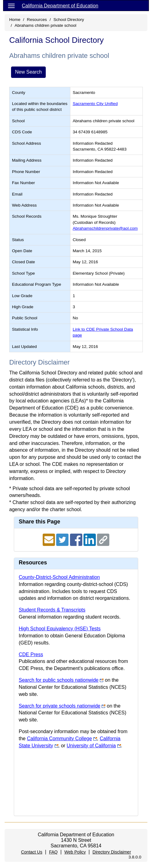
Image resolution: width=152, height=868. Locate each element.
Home (15, 20)
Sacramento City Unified (95, 104)
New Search (28, 72)
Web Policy (75, 852)
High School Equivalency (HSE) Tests (60, 629)
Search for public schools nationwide (59, 680)
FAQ (53, 852)
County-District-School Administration (59, 577)
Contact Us (31, 852)
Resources (37, 20)
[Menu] (11, 6)
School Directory (69, 20)
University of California (91, 746)
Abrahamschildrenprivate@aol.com (105, 228)
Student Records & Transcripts (52, 610)
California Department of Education (60, 6)
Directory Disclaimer (112, 852)
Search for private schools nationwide (60, 706)
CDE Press (31, 654)
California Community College (60, 739)
